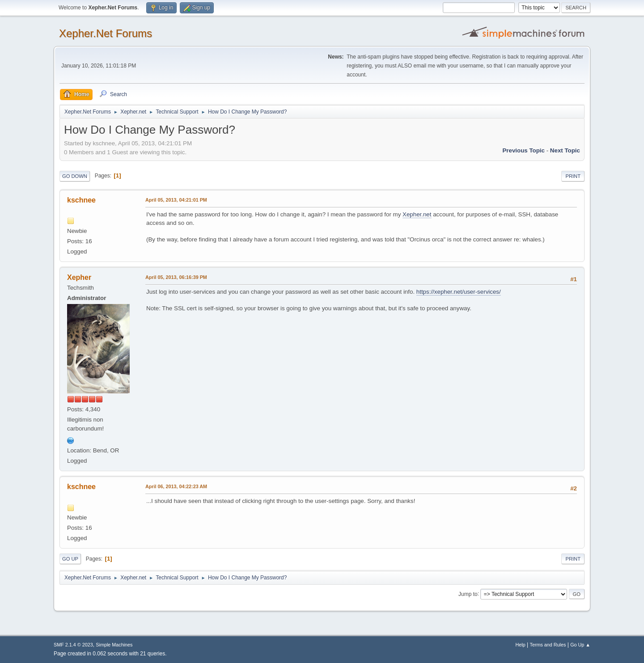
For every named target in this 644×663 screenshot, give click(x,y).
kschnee (81, 200)
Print (573, 176)
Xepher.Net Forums (106, 33)
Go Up (70, 559)
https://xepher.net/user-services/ (459, 292)
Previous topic (523, 150)
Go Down (75, 176)
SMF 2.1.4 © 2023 (73, 645)
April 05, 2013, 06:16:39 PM (176, 277)
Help (521, 645)
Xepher (79, 277)
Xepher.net (417, 214)
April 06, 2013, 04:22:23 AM (176, 486)
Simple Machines (114, 645)
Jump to (468, 594)
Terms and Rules (548, 645)
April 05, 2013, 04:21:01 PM (176, 200)
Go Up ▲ (580, 645)
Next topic (565, 150)
